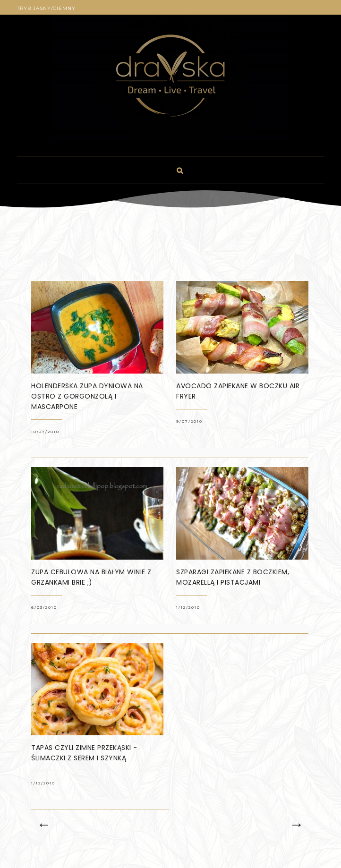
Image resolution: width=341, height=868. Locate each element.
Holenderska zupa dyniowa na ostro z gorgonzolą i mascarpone (87, 396)
